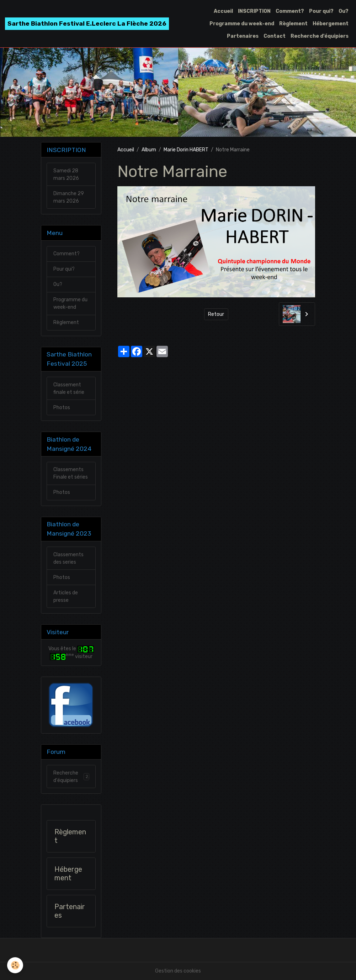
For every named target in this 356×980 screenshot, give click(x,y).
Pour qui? (321, 11)
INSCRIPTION (254, 11)
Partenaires (243, 36)
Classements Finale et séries (71, 473)
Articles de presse (66, 596)
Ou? (344, 11)
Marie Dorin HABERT (186, 150)
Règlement (293, 24)
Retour (216, 314)
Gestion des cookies (178, 971)
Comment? (290, 11)
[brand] (87, 24)
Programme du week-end (242, 24)
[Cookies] (15, 965)
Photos (62, 408)
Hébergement (331, 24)
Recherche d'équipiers (320, 36)
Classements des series (68, 558)
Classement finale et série (69, 389)
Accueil (223, 11)
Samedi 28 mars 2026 (66, 174)
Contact (275, 36)
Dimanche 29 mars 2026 (69, 197)
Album (149, 150)
